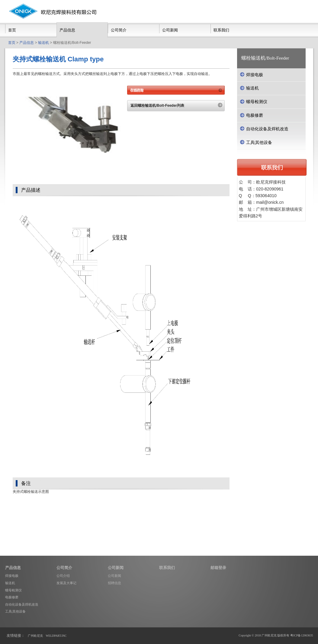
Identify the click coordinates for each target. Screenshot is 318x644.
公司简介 (119, 30)
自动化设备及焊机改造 (22, 604)
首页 (12, 30)
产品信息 (67, 30)
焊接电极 (12, 576)
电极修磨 (12, 597)
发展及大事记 (66, 583)
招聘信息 (114, 583)
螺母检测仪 (13, 590)
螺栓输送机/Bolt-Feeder (265, 58)
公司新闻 (170, 30)
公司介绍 (63, 576)
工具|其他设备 (15, 611)
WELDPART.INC (56, 636)
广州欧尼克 (35, 636)
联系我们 (221, 30)
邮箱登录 (218, 568)
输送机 (43, 43)
